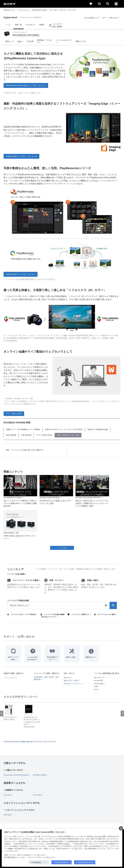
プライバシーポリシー (36, 857)
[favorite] (91, 4)
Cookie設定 (37, 862)
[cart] (99, 4)
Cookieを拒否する (62, 862)
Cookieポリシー (29, 855)
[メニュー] (116, 4)
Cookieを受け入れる (86, 862)
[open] (108, 4)
